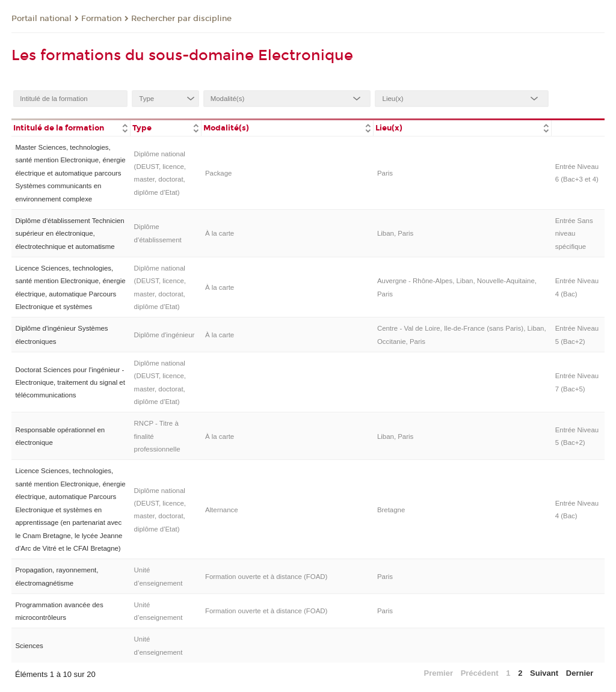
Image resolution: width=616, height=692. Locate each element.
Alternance (222, 510)
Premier (439, 673)
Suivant (544, 673)
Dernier (580, 673)
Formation (101, 19)
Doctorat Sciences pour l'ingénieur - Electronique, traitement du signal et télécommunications (70, 383)
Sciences (29, 646)
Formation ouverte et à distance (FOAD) (266, 577)
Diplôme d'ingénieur (165, 335)
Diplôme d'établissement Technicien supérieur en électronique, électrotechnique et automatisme (69, 234)
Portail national (42, 19)
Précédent (480, 673)
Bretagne (391, 510)
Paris (385, 173)
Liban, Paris (395, 233)
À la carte (220, 233)
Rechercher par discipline (181, 19)
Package (219, 173)
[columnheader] (71, 127)
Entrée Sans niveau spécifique (574, 234)
